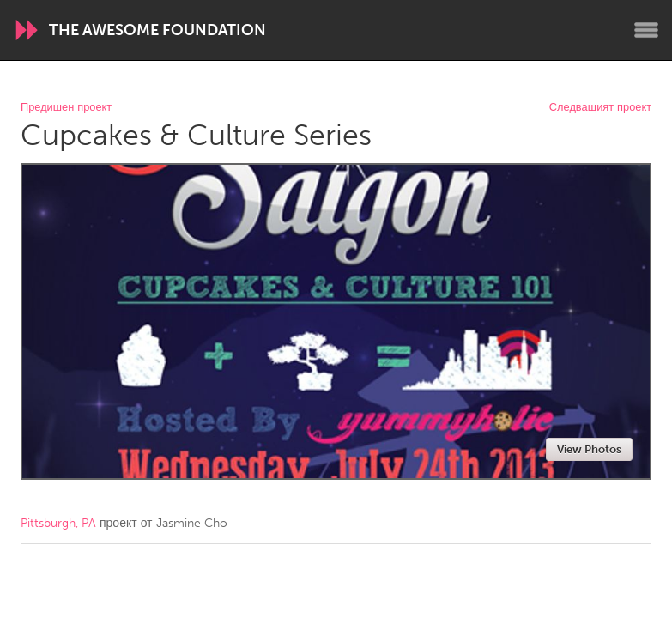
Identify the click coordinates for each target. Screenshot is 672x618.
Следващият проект (600, 108)
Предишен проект (66, 108)
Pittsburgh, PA (58, 523)
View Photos (589, 449)
